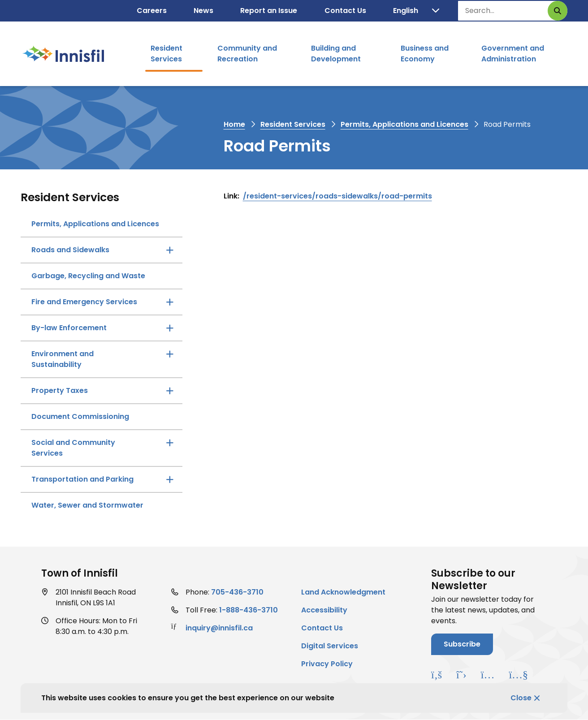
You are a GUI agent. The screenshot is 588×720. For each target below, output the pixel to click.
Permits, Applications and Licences (404, 124)
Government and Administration (513, 54)
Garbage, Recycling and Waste (88, 276)
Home (234, 124)
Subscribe (462, 644)
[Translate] (416, 11)
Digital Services (330, 646)
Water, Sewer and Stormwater (87, 505)
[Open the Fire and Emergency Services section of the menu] (170, 302)
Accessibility (324, 610)
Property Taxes (60, 390)
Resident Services (166, 54)
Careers (152, 11)
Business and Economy (425, 54)
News (203, 11)
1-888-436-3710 (249, 610)
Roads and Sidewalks (70, 250)
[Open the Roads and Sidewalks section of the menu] (170, 250)
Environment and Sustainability (63, 359)
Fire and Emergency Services (84, 302)
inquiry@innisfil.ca (219, 628)
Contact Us (345, 11)
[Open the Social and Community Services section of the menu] (170, 443)
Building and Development (336, 54)
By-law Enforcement (69, 328)
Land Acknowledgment (343, 592)
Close (521, 698)
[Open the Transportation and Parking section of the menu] (170, 479)
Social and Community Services (73, 448)
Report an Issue (269, 11)
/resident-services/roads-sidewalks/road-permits (337, 196)
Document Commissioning (80, 416)
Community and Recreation (247, 54)
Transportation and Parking (82, 479)
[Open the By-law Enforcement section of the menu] (170, 328)
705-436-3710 (237, 592)
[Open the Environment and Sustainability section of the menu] (170, 354)
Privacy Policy (327, 664)
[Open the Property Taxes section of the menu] (170, 391)
